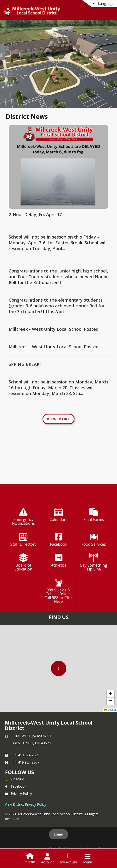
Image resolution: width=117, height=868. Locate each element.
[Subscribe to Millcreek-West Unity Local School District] (15, 779)
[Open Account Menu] (47, 859)
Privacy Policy (18, 794)
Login (58, 834)
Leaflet (110, 710)
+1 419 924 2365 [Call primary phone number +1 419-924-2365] (26, 755)
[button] (59, 668)
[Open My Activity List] (68, 859)
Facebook (16, 786)
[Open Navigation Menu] (88, 859)
